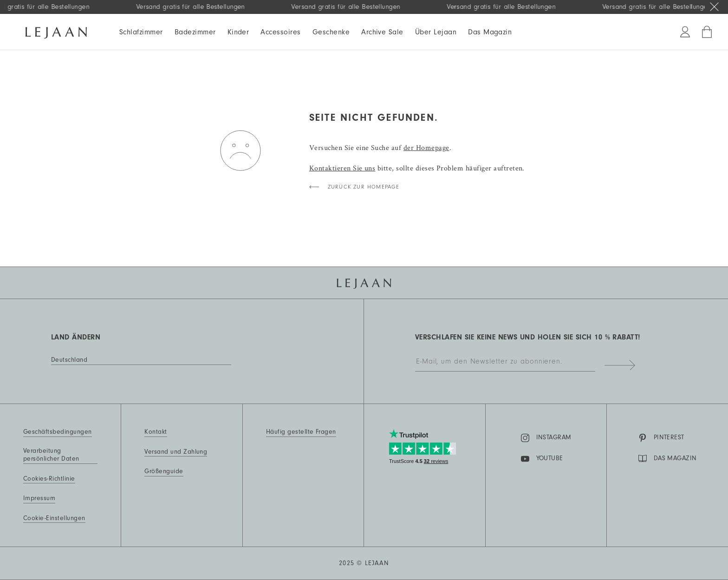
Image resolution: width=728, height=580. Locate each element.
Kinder (238, 32)
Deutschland (69, 360)
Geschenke (331, 32)
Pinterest (661, 438)
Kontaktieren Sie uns (342, 168)
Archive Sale (382, 32)
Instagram (546, 438)
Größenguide (164, 471)
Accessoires (280, 32)
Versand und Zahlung (176, 452)
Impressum (39, 498)
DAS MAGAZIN (668, 458)
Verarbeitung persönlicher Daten (51, 455)
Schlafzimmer (141, 32)
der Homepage (426, 147)
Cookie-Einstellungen (54, 518)
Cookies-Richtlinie (49, 479)
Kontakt (156, 432)
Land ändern (76, 337)
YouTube (542, 459)
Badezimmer (195, 32)
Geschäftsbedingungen (58, 432)
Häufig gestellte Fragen (301, 432)
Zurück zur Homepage (364, 187)
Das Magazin (490, 32)
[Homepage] (56, 31)
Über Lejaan (436, 32)
